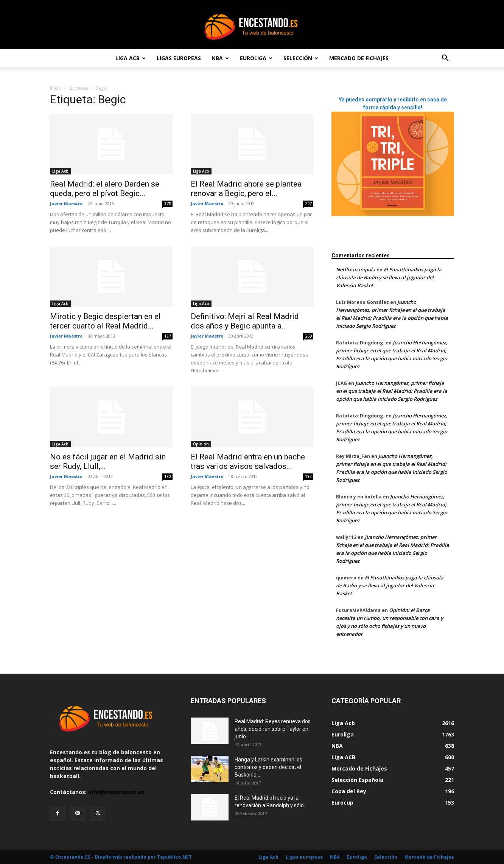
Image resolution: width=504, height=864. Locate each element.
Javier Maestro (66, 203)
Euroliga (256, 58)
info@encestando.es (116, 792)
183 (308, 476)
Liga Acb (131, 58)
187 (168, 336)
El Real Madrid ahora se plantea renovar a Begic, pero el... (246, 189)
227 (308, 204)
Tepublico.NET (174, 857)
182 (168, 476)
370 (168, 204)
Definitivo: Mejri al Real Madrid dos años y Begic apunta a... (245, 321)
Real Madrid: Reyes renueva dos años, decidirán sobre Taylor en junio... (273, 729)
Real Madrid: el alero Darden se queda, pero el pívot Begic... (105, 189)
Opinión (201, 444)
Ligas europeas (179, 58)
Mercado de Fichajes (359, 58)
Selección (301, 58)
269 (308, 336)
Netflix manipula (356, 269)
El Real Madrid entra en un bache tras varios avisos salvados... (248, 462)
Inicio (56, 88)
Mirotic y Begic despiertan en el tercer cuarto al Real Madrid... (105, 321)
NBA (220, 58)
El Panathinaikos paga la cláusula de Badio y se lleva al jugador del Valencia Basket (389, 277)
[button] (445, 59)
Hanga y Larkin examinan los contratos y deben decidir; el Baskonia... (268, 767)
